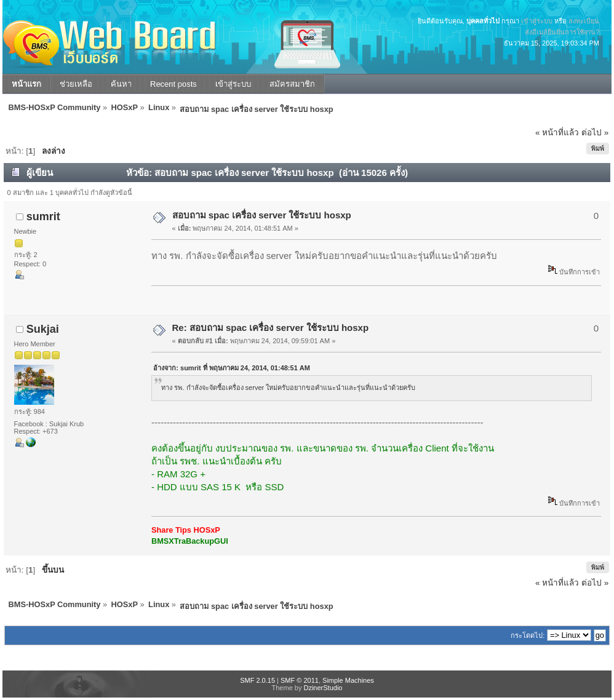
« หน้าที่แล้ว (557, 133)
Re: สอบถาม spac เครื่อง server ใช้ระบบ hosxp (271, 328)
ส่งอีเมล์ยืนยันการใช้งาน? (562, 32)
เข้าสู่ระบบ (537, 21)
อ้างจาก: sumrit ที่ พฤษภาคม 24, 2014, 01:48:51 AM (232, 368)
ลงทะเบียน (584, 21)
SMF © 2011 (300, 680)
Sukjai (43, 329)
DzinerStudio (323, 688)
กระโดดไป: (528, 635)
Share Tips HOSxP (186, 530)
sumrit (43, 217)
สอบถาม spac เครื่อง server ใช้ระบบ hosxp (262, 215)
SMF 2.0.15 (257, 680)
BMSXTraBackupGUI (190, 541)
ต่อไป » (595, 133)
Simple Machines (348, 680)
